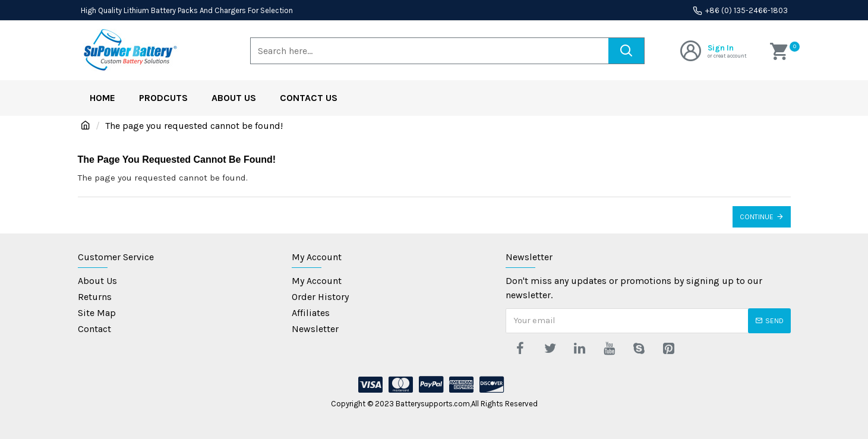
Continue (757, 217)
